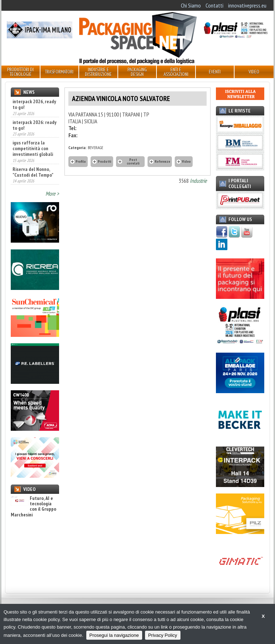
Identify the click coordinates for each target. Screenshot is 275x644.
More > (52, 194)
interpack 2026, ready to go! (34, 104)
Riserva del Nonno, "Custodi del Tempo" (33, 172)
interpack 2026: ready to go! (35, 125)
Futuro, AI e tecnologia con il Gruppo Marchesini (33, 507)
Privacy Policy (163, 635)
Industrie (198, 181)
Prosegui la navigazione (114, 635)
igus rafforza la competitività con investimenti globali (33, 148)
